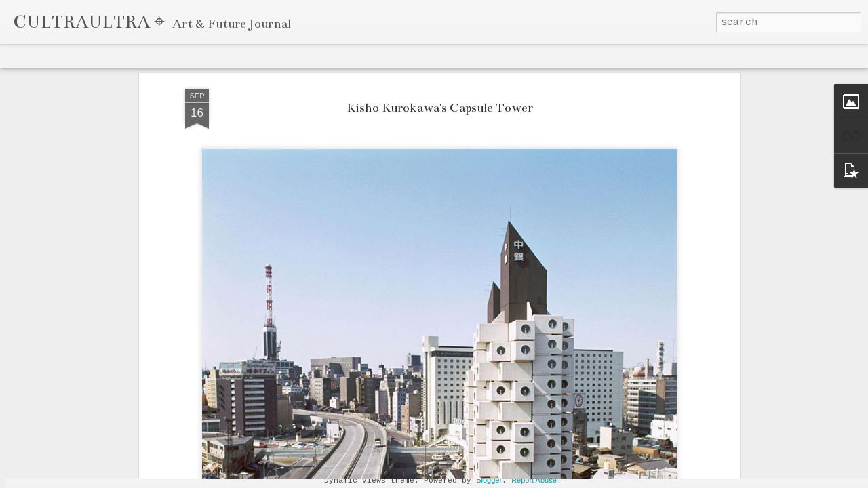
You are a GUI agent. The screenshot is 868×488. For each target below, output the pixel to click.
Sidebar (187, 56)
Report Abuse (534, 480)
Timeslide (279, 56)
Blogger (489, 480)
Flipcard (62, 56)
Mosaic (149, 56)
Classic (21, 56)
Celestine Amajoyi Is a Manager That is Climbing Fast (674, 471)
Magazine (106, 56)
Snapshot (231, 56)
